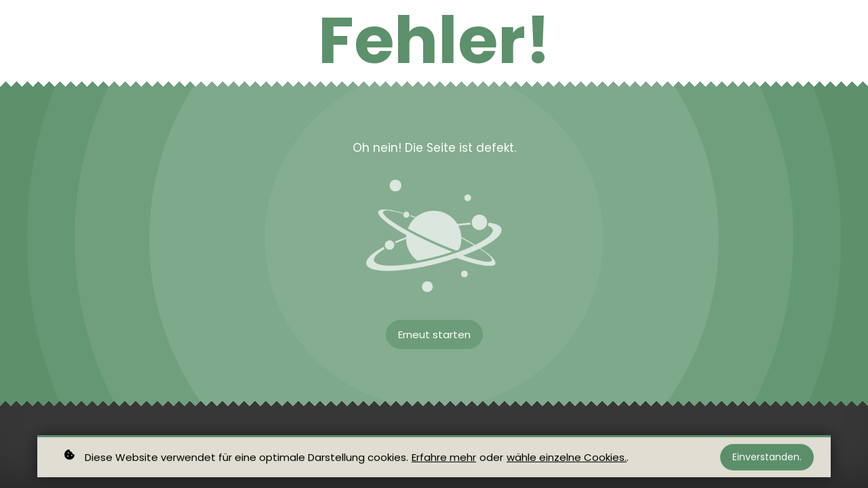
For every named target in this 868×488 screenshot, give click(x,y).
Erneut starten (434, 334)
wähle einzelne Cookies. (567, 459)
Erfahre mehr (444, 459)
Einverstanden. (767, 460)
